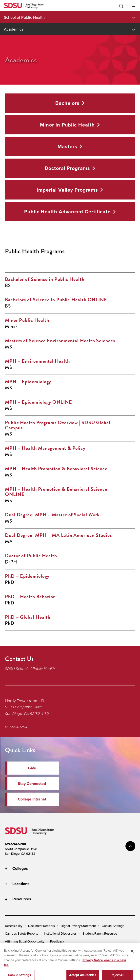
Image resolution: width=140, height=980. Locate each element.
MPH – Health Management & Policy (45, 448)
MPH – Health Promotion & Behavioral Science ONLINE (56, 492)
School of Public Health (24, 17)
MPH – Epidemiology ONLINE (39, 402)
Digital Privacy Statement (78, 926)
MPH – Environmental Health (37, 361)
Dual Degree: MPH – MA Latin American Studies (58, 535)
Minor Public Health (27, 320)
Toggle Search (121, 6)
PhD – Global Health (28, 617)
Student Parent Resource (100, 933)
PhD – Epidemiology (27, 576)
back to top (130, 846)
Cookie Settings (113, 926)
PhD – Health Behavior (30, 597)
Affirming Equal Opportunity (25, 941)
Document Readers (41, 926)
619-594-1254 (16, 727)
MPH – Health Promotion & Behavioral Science (56, 469)
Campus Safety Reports (21, 933)
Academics (14, 29)
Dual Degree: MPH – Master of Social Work (52, 515)
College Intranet (32, 799)
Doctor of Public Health (31, 556)
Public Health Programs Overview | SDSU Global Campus (58, 425)
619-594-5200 (15, 844)
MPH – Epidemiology (28, 381)
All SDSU (133, 6)
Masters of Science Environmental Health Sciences (60, 341)
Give (32, 768)
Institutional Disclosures (60, 933)
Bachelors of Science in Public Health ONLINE (56, 300)
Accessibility (14, 926)
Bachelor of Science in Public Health (45, 279)
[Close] (132, 959)
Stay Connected (32, 784)
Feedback (57, 941)
